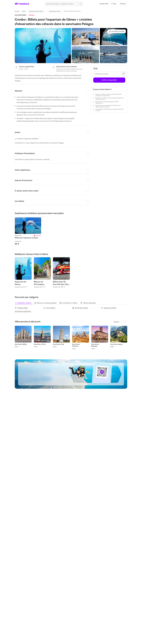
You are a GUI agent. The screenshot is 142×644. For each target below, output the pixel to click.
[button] (114, 4)
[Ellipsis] (46, 12)
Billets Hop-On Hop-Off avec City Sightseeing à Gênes (61, 283)
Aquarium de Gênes (21, 283)
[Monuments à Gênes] (80, 308)
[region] (71, 231)
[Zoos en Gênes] (49, 308)
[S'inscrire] (123, 4)
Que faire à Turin (40, 344)
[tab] (24, 303)
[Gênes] (24, 11)
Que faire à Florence (76, 345)
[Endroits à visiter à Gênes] (36, 11)
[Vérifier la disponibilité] (109, 80)
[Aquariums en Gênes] (108, 308)
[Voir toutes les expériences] (23, 311)
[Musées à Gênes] (21, 308)
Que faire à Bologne (95, 345)
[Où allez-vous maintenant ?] (64, 4)
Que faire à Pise (58, 344)
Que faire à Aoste (116, 344)
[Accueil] (17, 11)
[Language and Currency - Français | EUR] (104, 4)
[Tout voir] (116, 321)
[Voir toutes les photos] (117, 31)
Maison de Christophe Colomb (39, 283)
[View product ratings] (32, 15)
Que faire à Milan (21, 344)
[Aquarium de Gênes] (55, 11)
